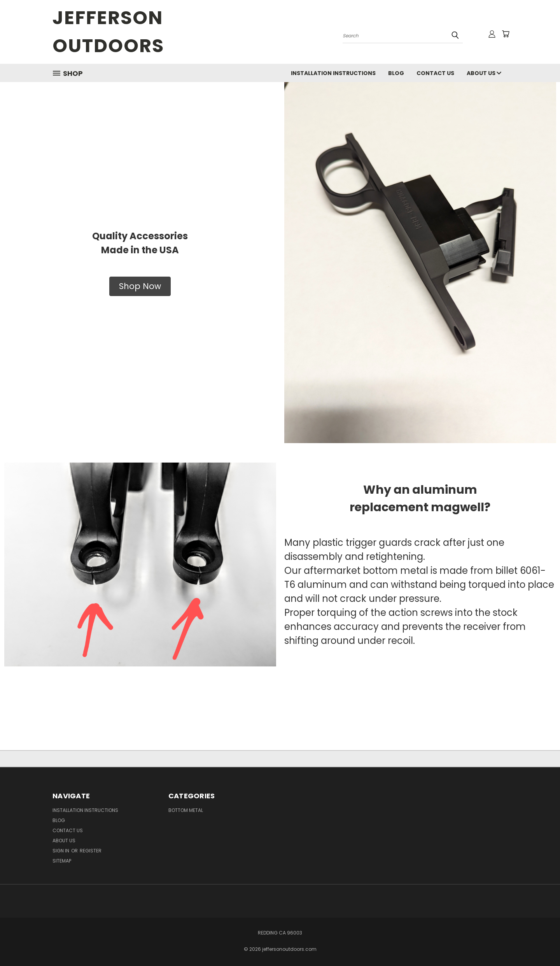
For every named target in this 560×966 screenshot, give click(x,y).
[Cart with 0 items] (506, 34)
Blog (396, 73)
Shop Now (140, 286)
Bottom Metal (186, 810)
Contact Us (435, 73)
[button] (140, 286)
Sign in (61, 851)
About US (484, 73)
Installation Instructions (333, 73)
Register (91, 851)
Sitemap (62, 861)
